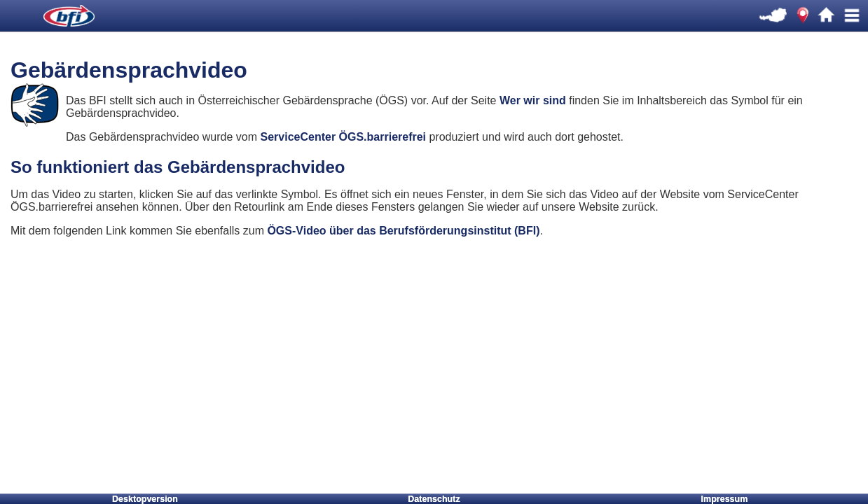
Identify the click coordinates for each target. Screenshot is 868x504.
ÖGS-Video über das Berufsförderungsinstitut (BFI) (403, 231)
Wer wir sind (534, 100)
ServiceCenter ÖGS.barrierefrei (343, 137)
